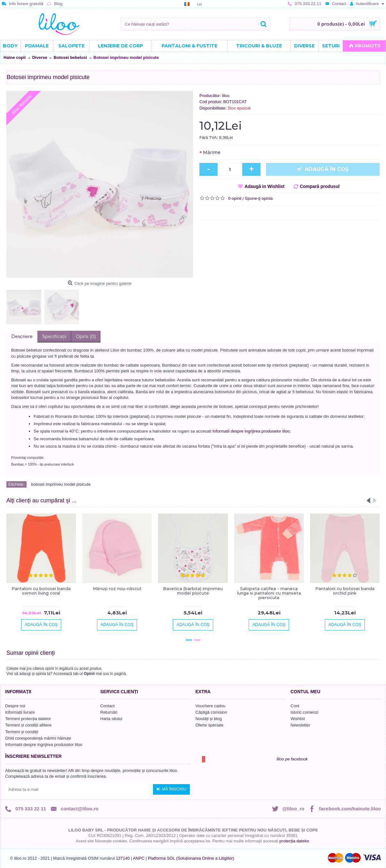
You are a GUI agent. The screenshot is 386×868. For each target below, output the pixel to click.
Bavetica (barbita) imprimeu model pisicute (193, 591)
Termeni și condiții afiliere (28, 725)
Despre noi (15, 706)
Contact (107, 706)
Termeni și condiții (22, 732)
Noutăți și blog (209, 719)
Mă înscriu (171, 789)
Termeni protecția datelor (28, 719)
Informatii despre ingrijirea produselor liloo (44, 745)
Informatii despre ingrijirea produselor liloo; (252, 431)
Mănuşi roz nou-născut (117, 588)
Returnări (109, 712)
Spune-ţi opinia (259, 198)
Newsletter (300, 725)
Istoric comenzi (305, 712)
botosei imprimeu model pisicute (61, 484)
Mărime (212, 152)
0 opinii (235, 198)
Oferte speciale (209, 725)
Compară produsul (320, 186)
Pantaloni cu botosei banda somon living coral (41, 591)
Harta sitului (111, 719)
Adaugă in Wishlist (265, 186)
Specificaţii (54, 337)
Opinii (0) (86, 337)
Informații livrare (20, 712)
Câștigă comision (211, 712)
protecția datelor (294, 841)
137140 (123, 858)
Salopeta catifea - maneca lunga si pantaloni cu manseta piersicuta (269, 593)
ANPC (139, 858)
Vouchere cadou (211, 706)
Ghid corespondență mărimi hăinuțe (38, 738)
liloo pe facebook (292, 759)
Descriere (22, 337)
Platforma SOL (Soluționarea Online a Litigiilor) (191, 858)
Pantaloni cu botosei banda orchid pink (345, 591)
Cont (295, 706)
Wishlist (298, 719)
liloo (226, 96)
